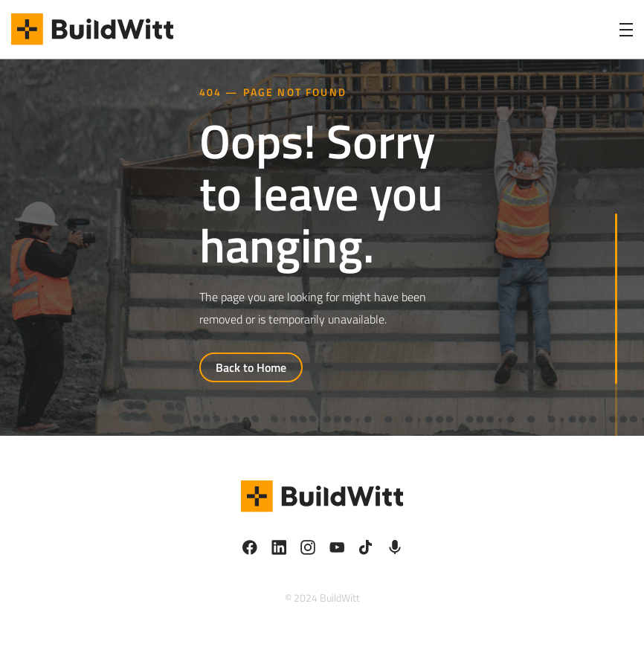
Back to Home (251, 367)
